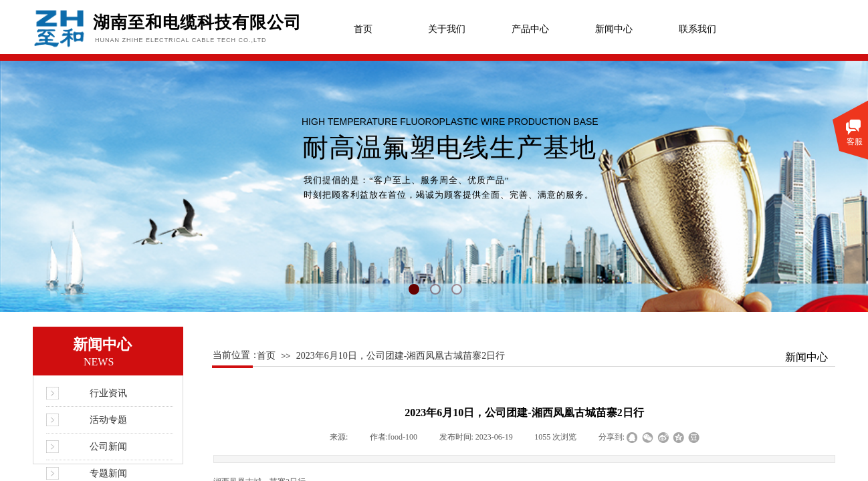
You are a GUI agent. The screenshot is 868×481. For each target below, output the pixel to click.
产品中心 (530, 29)
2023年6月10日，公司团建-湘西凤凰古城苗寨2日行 (401, 356)
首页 (363, 29)
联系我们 (697, 29)
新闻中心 (614, 29)
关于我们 (447, 29)
